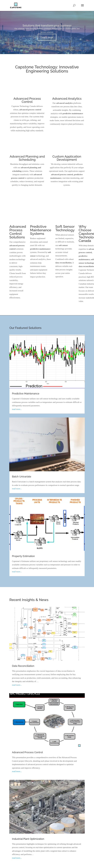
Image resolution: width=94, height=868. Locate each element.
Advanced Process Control (27, 100)
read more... (17, 409)
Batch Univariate (22, 477)
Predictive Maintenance (26, 394)
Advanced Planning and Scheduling (27, 158)
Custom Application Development (67, 158)
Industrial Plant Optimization (28, 839)
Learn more (47, 37)
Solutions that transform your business (47, 26)
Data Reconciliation (23, 666)
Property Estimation (23, 556)
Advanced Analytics (67, 98)
